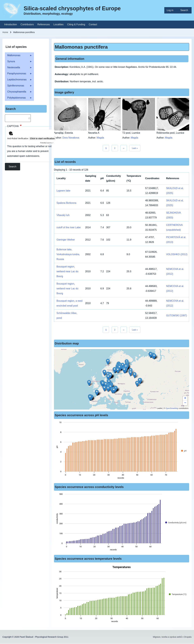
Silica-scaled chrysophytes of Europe (72, 8)
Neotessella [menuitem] (18, 68)
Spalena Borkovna (66, 203)
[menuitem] (171, 10)
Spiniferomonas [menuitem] (18, 86)
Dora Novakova (71, 138)
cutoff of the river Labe (69, 227)
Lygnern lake (63, 191)
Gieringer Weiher (66, 240)
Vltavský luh (63, 215)
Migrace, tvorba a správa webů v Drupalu (172, 637)
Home (5, 32)
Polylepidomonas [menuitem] (18, 99)
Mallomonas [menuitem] (18, 56)
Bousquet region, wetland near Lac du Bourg (67, 271)
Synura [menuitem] (18, 62)
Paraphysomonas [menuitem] (18, 74)
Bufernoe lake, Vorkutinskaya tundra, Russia (68, 254)
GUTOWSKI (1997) (177, 315)
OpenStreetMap (172, 408)
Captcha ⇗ (47, 143)
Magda (100, 138)
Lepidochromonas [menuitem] (18, 80)
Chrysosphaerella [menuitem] (18, 93)
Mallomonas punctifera (81, 47)
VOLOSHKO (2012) (177, 254)
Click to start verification (42, 138)
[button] (108, 389)
